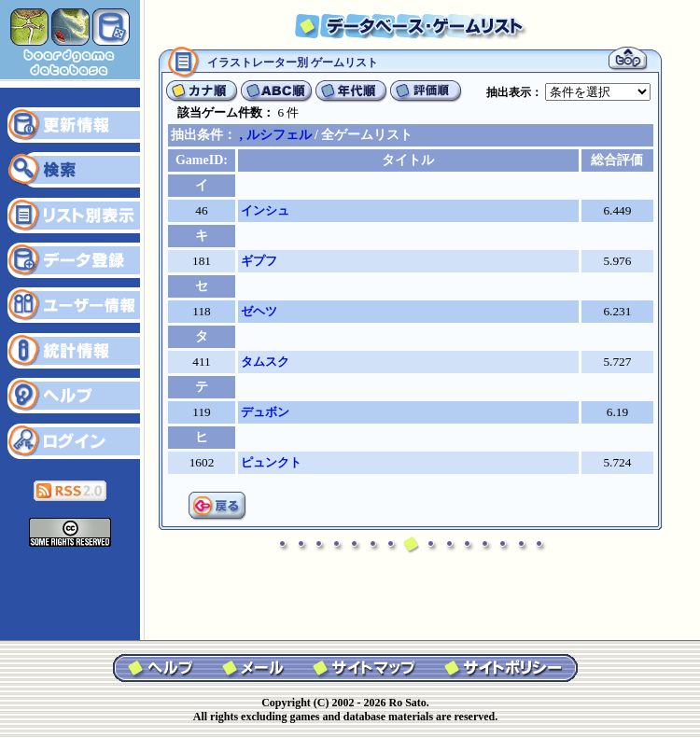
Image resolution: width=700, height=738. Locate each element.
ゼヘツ (259, 311)
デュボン (265, 412)
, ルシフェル (276, 135)
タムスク (265, 362)
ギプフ (259, 261)
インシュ (265, 210)
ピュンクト (271, 462)
